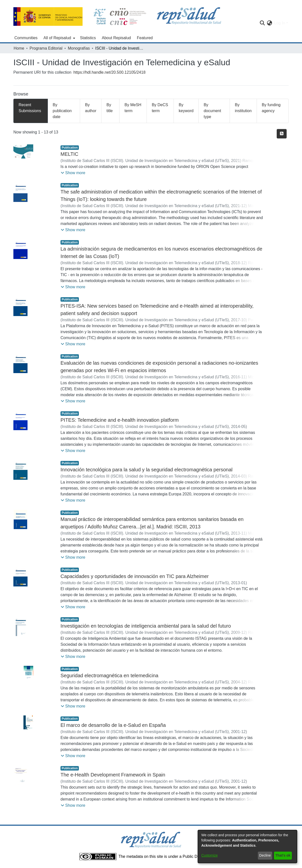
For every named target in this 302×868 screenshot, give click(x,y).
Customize (210, 855)
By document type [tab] (212, 111)
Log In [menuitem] (279, 23)
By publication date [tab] (62, 111)
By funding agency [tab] (271, 108)
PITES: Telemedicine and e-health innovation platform (120, 420)
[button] (73, 173)
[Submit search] (262, 23)
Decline (265, 855)
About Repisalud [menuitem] (116, 38)
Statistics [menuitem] (88, 38)
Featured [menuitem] (145, 38)
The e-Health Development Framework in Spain (113, 775)
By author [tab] (91, 108)
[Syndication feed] (282, 134)
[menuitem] (59, 38)
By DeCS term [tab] (160, 108)
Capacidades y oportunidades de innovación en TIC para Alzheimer (135, 576)
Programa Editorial (46, 48)
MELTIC (69, 154)
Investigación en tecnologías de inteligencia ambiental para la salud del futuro (146, 626)
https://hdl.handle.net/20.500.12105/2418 (109, 72)
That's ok (283, 855)
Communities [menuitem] (26, 38)
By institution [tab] (243, 108)
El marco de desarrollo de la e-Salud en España (113, 725)
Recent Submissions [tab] (30, 108)
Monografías (79, 48)
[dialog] (247, 847)
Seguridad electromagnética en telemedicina (109, 675)
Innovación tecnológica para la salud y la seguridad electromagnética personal (147, 470)
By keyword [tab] (186, 108)
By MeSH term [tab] (133, 108)
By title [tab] (109, 108)
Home (19, 48)
